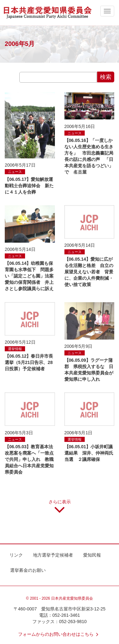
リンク (16, 555)
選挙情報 (15, 349)
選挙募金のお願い (28, 570)
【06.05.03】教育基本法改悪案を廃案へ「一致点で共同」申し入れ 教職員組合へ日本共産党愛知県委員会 (29, 459)
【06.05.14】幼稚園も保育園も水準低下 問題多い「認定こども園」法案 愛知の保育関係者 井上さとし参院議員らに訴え (31, 276)
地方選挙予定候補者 (53, 555)
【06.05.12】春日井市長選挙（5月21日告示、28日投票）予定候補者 (29, 362)
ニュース (15, 172)
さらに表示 (60, 509)
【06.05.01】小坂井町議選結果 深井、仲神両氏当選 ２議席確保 (89, 453)
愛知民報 (92, 555)
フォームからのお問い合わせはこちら (60, 634)
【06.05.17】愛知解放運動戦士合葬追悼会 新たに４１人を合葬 (29, 186)
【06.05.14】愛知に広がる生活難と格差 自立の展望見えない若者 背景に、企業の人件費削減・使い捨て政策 (89, 272)
